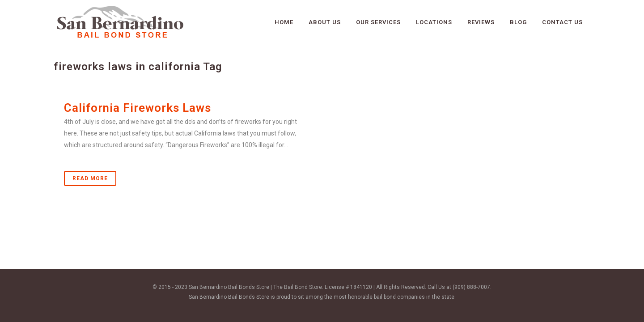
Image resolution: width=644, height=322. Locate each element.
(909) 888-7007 (471, 287)
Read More (90, 178)
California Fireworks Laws (138, 108)
